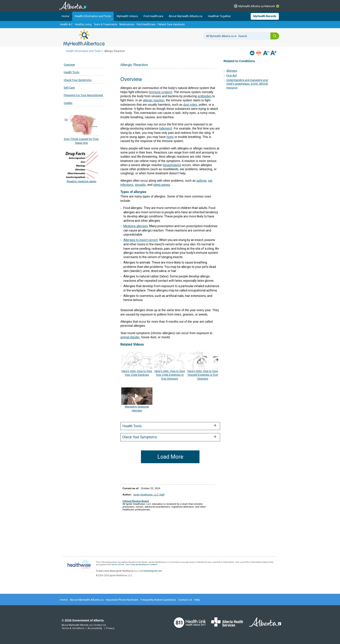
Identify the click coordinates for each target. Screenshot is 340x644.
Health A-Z (66, 24)
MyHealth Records (265, 16)
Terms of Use (118, 564)
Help (197, 600)
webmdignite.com (153, 571)
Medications (127, 24)
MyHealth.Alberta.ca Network (257, 6)
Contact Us (185, 600)
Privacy (110, 628)
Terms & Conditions (73, 628)
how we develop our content (144, 564)
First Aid (231, 75)
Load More (170, 457)
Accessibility (95, 628)
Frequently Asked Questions (158, 600)
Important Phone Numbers (122, 600)
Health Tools (72, 72)
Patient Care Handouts (171, 24)
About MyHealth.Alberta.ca (186, 16)
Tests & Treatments (105, 24)
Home (65, 16)
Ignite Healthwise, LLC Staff (149, 494)
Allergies (232, 71)
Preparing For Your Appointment (83, 95)
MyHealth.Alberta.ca (84, 38)
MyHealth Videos (127, 16)
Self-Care (69, 88)
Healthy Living (83, 24)
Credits (68, 103)
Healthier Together (219, 16)
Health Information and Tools (93, 16)
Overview (69, 65)
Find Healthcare (153, 16)
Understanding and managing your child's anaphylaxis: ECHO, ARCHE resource (247, 84)
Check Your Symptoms (78, 80)
